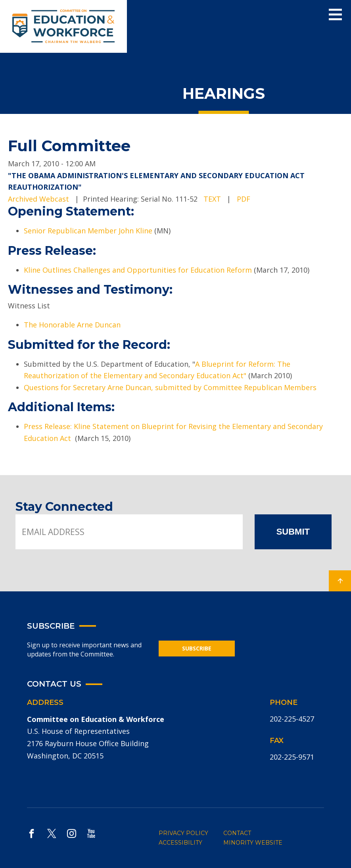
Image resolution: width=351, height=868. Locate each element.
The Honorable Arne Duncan (72, 325)
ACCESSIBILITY (180, 843)
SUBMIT (293, 532)
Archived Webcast (38, 199)
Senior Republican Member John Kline (89, 231)
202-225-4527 (292, 719)
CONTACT (237, 833)
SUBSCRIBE (197, 648)
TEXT (212, 199)
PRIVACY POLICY (183, 833)
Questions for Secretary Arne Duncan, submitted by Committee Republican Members (171, 387)
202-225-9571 (292, 757)
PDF (244, 199)
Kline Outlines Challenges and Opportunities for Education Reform (138, 270)
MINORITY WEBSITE (253, 843)
